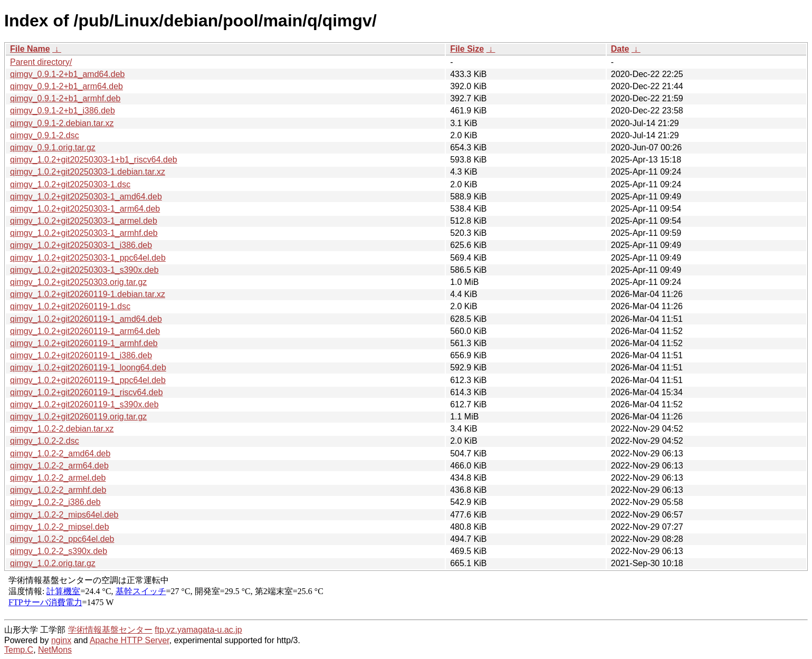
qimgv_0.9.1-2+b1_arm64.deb (66, 86)
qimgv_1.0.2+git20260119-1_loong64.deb (88, 367)
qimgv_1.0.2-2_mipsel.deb (60, 527)
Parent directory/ (41, 62)
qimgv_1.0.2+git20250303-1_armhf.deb (84, 233)
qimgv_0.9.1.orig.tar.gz (53, 147)
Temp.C (19, 650)
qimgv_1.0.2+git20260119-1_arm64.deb (85, 331)
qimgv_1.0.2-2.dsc (45, 441)
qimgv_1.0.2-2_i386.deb (55, 502)
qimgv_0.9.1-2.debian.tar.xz (62, 123)
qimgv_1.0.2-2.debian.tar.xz (62, 429)
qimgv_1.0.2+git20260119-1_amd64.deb (86, 319)
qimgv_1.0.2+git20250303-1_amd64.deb (86, 197)
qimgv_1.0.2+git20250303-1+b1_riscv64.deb (94, 160)
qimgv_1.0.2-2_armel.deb (58, 478)
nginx (61, 640)
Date (620, 49)
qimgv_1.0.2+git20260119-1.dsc (70, 306)
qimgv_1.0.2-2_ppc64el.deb (62, 539)
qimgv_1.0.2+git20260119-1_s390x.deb (84, 404)
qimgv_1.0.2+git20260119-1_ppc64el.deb (88, 380)
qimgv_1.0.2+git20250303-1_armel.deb (84, 221)
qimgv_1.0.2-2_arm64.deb (59, 466)
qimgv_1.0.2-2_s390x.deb (59, 551)
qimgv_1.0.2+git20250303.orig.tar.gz (78, 282)
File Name (30, 49)
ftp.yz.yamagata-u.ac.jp (198, 630)
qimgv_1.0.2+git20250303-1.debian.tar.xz (88, 172)
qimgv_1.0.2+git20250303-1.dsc (70, 184)
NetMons (55, 650)
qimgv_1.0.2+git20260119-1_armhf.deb (84, 343)
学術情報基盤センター (110, 630)
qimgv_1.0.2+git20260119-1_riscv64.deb (87, 392)
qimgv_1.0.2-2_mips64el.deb (64, 515)
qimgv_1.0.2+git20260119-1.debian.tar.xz (88, 294)
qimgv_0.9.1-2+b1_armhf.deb (65, 98)
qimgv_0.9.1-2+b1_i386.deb (63, 111)
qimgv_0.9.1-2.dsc (45, 135)
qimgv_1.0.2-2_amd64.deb (60, 453)
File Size (467, 49)
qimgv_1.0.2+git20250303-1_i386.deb (81, 245)
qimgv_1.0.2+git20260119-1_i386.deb (81, 355)
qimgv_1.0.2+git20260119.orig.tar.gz (78, 417)
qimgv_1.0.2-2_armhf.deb (58, 490)
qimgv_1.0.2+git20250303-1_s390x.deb (84, 270)
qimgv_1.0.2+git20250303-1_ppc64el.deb (88, 258)
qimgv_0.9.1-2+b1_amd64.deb (68, 74)
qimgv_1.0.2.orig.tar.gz (53, 563)
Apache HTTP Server (130, 640)
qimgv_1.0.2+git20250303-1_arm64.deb (85, 209)
